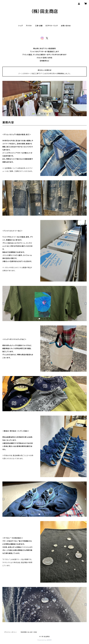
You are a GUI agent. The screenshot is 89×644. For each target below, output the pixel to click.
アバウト (29, 26)
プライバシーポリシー (11, 632)
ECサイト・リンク (52, 26)
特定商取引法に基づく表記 (29, 632)
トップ (21, 26)
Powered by (45, 640)
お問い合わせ (66, 26)
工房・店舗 (39, 26)
